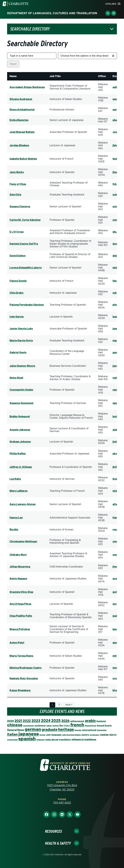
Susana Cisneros (20, 207)
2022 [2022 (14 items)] (27, 721)
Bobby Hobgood (20, 417)
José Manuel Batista (22, 132)
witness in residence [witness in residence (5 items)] (84, 739)
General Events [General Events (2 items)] (104, 726)
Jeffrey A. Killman (21, 467)
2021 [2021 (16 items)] (18, 721)
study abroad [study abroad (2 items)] (52, 740)
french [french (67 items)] (77, 725)
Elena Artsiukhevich (22, 110)
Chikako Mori (18, 555)
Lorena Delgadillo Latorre (26, 268)
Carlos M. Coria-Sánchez (25, 220)
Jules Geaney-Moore (22, 366)
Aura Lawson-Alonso (23, 504)
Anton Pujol (17, 643)
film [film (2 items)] (61, 726)
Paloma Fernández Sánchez (27, 305)
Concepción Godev (21, 390)
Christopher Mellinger (23, 541)
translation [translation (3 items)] (65, 739)
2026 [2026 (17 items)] (65, 721)
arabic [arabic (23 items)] (90, 721)
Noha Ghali (16, 378)
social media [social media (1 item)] (12, 740)
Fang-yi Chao (18, 184)
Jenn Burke (17, 172)
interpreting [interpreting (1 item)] (102, 730)
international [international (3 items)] (89, 730)
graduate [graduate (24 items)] (50, 730)
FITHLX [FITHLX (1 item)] (67, 726)
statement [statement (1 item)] (41, 740)
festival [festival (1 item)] (56, 726)
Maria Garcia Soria (21, 341)
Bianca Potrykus (20, 629)
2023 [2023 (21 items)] (36, 721)
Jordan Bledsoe (19, 145)
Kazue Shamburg (20, 690)
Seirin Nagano (18, 579)
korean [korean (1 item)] (42, 735)
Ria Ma (14, 530)
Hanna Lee (16, 518)
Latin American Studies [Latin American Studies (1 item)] (71, 735)
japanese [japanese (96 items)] (29, 734)
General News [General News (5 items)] (16, 730)
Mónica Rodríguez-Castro (26, 668)
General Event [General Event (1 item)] (90, 726)
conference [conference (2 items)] (40, 726)
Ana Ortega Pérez (20, 604)
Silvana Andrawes (21, 99)
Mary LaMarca (18, 491)
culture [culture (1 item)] (49, 726)
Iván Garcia (17, 317)
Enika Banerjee (19, 120)
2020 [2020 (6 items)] (10, 721)
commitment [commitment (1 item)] (28, 726)
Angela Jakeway (20, 430)
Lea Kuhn (15, 479)
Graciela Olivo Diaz (21, 592)
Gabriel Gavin (18, 352)
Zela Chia (15, 195)
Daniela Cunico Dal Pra (24, 244)
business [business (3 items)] (101, 721)
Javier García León (21, 329)
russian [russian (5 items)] (104, 735)
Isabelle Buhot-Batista (23, 159)
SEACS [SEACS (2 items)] (113, 735)
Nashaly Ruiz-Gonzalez (24, 678)
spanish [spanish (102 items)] (27, 739)
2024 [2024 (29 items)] (46, 721)
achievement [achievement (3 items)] (77, 721)
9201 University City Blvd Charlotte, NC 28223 (62, 787)
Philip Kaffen (18, 454)
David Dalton (18, 256)
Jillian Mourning (20, 567)
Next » (69, 705)
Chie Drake (16, 293)
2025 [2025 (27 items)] (56, 721)
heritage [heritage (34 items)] (66, 729)
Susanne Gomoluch (21, 403)
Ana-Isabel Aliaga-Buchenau (27, 87)
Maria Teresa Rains (21, 656)
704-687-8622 (62, 803)
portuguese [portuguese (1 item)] (94, 735)
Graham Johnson (20, 442)
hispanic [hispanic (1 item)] (78, 730)
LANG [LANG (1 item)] (48, 735)
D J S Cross (17, 232)
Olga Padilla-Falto (21, 616)
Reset (13, 64)
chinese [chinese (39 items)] (15, 725)
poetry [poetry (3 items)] (85, 735)
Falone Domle (18, 281)
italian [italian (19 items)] (12, 734)
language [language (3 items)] (56, 735)
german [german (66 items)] (33, 729)
